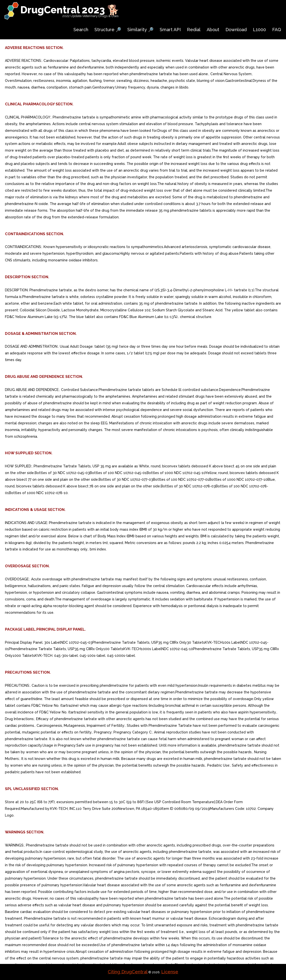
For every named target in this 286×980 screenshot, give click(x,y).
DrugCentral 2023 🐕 (70, 10)
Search (81, 30)
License (170, 972)
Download (236, 30)
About (213, 30)
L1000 (259, 30)
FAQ (277, 30)
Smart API (170, 30)
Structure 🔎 (108, 30)
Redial (194, 30)
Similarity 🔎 (140, 30)
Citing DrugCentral (128, 972)
